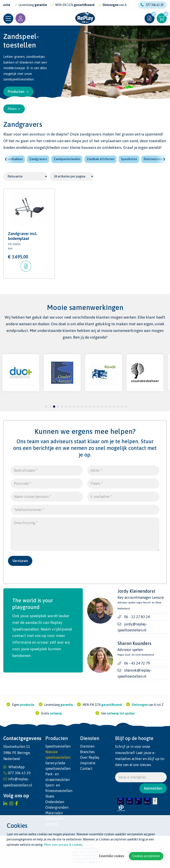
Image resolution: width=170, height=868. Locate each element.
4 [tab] (58, 407)
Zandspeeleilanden (67, 159)
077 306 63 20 (152, 5)
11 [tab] (86, 407)
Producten (18, 92)
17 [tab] (110, 407)
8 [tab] (74, 407)
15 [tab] (102, 407)
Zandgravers (38, 159)
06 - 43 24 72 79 (137, 663)
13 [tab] (94, 407)
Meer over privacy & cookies (63, 845)
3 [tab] (54, 407)
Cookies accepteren (146, 856)
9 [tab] (78, 407)
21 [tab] (126, 407)
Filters (14, 109)
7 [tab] (70, 407)
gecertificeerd (92, 5)
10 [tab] (82, 407)
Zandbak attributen (100, 159)
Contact (86, 768)
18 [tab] (114, 407)
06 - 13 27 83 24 (137, 617)
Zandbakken (14, 159)
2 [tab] (50, 407)
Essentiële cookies (112, 856)
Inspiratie (88, 763)
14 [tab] (98, 407)
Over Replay (90, 757)
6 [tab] (66, 407)
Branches (87, 752)
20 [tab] (122, 407)
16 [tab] (106, 407)
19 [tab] (118, 407)
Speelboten (129, 159)
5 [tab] (62, 407)
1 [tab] (46, 407)
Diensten (87, 746)
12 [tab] (90, 407)
